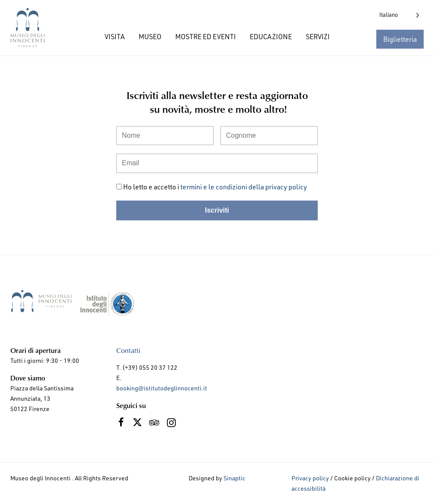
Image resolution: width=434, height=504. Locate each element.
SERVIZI (318, 37)
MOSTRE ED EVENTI (206, 37)
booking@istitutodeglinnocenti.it (162, 388)
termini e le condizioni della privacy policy (244, 187)
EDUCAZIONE (271, 37)
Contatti (128, 350)
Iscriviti (217, 210)
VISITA (115, 37)
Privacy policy (310, 478)
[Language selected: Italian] (399, 15)
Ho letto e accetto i (215, 187)
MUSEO (150, 37)
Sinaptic (234, 478)
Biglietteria (400, 39)
